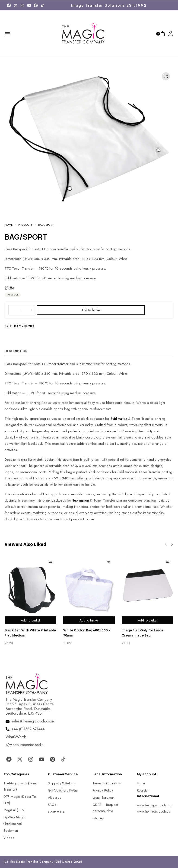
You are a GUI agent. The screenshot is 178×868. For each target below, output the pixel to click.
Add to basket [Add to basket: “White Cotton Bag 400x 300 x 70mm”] (89, 620)
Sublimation (119, 419)
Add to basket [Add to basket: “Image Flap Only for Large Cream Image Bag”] (148, 620)
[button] (172, 544)
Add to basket (91, 310)
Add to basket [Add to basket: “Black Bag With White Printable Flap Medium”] (30, 620)
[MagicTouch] (43, 5)
